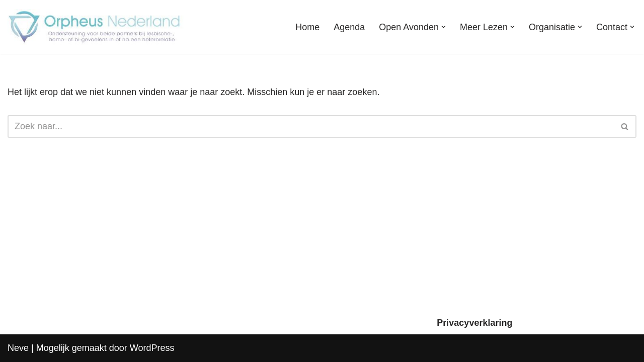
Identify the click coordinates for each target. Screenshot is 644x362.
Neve (18, 348)
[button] (444, 27)
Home (307, 27)
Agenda (349, 27)
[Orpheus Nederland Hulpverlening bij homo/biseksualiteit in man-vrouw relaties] (96, 27)
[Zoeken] (311, 126)
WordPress (152, 348)
